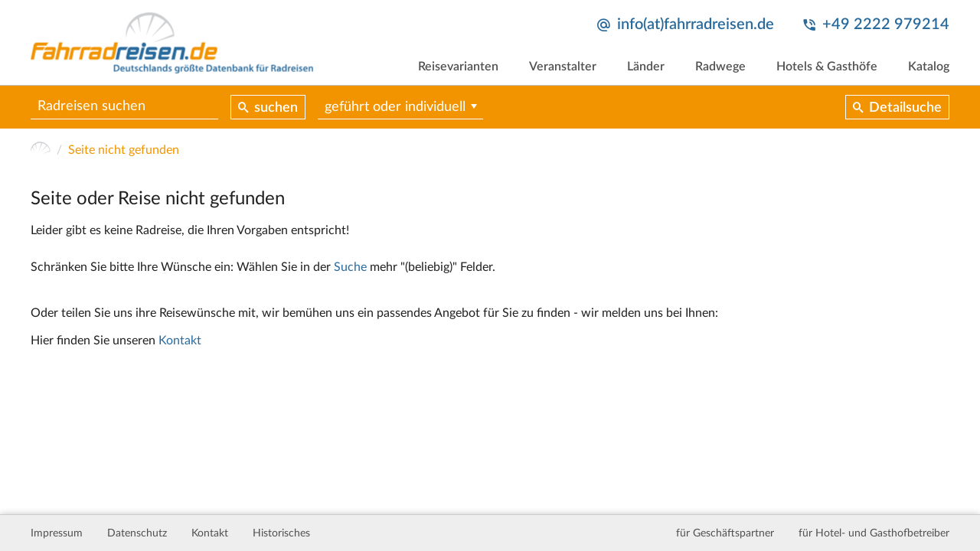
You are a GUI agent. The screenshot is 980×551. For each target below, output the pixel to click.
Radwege (720, 67)
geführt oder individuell (395, 107)
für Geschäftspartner (725, 533)
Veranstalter (563, 67)
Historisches (281, 533)
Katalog (929, 67)
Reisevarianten (458, 67)
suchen (276, 108)
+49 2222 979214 (886, 24)
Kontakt (180, 341)
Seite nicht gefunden (124, 150)
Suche (350, 267)
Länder (646, 67)
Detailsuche (905, 108)
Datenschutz (137, 533)
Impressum (57, 533)
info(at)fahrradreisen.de (696, 24)
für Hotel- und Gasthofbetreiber (874, 533)
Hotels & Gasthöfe (827, 67)
